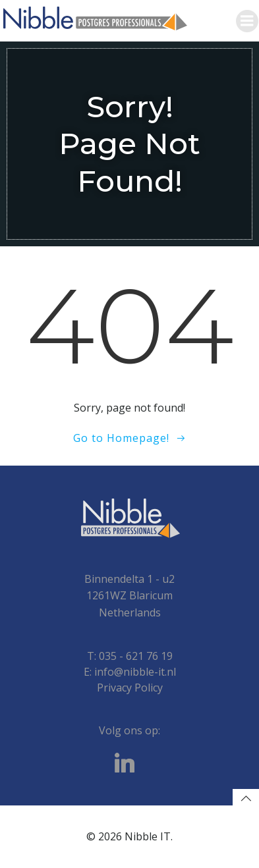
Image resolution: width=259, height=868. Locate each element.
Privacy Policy (130, 688)
